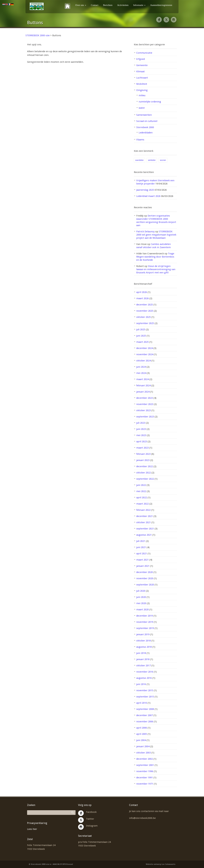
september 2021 (145, 529)
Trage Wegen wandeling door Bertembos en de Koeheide (155, 257)
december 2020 (145, 572)
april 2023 (142, 441)
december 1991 (145, 778)
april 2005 (142, 734)
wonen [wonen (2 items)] (163, 160)
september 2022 (145, 479)
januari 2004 (143, 746)
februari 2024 (143, 385)
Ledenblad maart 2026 (148, 196)
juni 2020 (141, 597)
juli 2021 (141, 541)
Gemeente (142, 65)
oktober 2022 (144, 473)
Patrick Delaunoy (145, 232)
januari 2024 (143, 392)
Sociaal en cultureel (147, 121)
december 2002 (145, 759)
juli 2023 (141, 423)
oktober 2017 (144, 666)
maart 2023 (142, 448)
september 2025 (145, 323)
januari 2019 (143, 634)
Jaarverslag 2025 (145, 190)
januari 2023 (143, 460)
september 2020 (145, 585)
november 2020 (145, 578)
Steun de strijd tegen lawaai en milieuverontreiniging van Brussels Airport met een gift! (156, 269)
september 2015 (145, 697)
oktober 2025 (144, 317)
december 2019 (145, 616)
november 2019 (145, 622)
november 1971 (145, 784)
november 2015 (145, 690)
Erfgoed (140, 59)
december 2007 (145, 715)
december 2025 (145, 305)
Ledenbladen (146, 133)
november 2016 (145, 672)
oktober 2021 (144, 522)
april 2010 (142, 703)
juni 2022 (141, 485)
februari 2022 (143, 510)
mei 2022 (141, 491)
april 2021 (142, 554)
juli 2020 (141, 591)
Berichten (108, 5)
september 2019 (145, 628)
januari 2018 (143, 659)
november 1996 (145, 771)
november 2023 (145, 404)
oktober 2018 (144, 641)
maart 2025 (142, 342)
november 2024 (145, 354)
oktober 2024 (144, 361)
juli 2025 (141, 329)
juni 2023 (141, 429)
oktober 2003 (144, 753)
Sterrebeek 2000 (145, 127)
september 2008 (145, 709)
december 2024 (145, 348)
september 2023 (145, 417)
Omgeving (142, 90)
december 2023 (145, 398)
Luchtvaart (142, 78)
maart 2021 (142, 560)
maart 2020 (142, 610)
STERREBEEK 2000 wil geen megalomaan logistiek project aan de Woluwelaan (156, 235)
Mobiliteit (142, 84)
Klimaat (140, 71)
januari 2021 (143, 566)
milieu (142, 95)
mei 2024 (141, 373)
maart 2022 (142, 504)
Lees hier (32, 829)
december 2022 (145, 466)
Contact (95, 5)
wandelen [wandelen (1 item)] (139, 160)
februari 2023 (143, 454)
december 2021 (145, 516)
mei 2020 (141, 603)
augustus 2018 (144, 647)
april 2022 (142, 498)
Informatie (139, 5)
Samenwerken (144, 115)
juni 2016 (141, 684)
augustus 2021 (144, 535)
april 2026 (142, 292)
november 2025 (145, 311)
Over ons (81, 5)
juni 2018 (141, 653)
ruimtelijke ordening (150, 102)
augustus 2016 (144, 678)
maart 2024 (142, 379)
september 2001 (145, 765)
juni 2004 (141, 740)
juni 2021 (141, 547)
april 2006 (142, 728)
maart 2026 (142, 298)
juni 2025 (141, 336)
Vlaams (140, 140)
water (142, 108)
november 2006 (145, 722)
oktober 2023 (144, 410)
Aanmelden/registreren (161, 5)
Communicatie (144, 53)
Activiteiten (123, 5)
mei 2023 (141, 435)
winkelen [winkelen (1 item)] (152, 160)
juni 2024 (141, 367)
